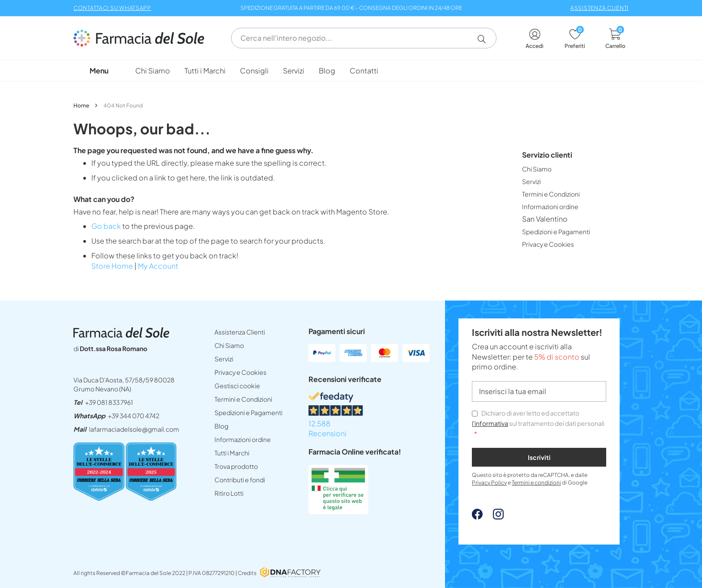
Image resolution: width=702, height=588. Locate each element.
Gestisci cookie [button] (237, 386)
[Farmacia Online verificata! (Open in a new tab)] (338, 511)
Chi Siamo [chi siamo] (229, 345)
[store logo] (143, 38)
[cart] (615, 39)
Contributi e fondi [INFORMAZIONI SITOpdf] (240, 480)
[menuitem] (153, 71)
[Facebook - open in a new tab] (477, 517)
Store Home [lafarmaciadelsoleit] (112, 266)
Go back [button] (106, 226)
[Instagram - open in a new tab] (494, 517)
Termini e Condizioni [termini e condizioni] (243, 399)
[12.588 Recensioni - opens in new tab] (375, 416)
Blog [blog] (221, 426)
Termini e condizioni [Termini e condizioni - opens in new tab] (536, 483)
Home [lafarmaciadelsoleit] (82, 105)
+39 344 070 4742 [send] (134, 416)
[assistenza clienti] (599, 7)
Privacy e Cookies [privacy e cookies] (240, 372)
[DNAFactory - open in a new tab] (290, 573)
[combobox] (364, 38)
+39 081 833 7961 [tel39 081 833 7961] (109, 402)
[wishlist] (575, 39)
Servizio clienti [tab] (547, 155)
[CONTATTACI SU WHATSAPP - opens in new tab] (112, 7)
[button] (485, 39)
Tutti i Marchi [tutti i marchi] (232, 453)
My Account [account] (158, 266)
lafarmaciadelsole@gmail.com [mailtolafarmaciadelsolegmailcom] (134, 429)
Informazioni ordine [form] (243, 439)
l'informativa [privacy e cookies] (490, 423)
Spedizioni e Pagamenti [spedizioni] (248, 412)
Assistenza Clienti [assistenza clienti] (240, 332)
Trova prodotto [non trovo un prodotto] (236, 466)
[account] (535, 39)
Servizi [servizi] (224, 359)
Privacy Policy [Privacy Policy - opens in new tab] (489, 483)
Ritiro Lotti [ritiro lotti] (229, 493)
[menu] (351, 71)
